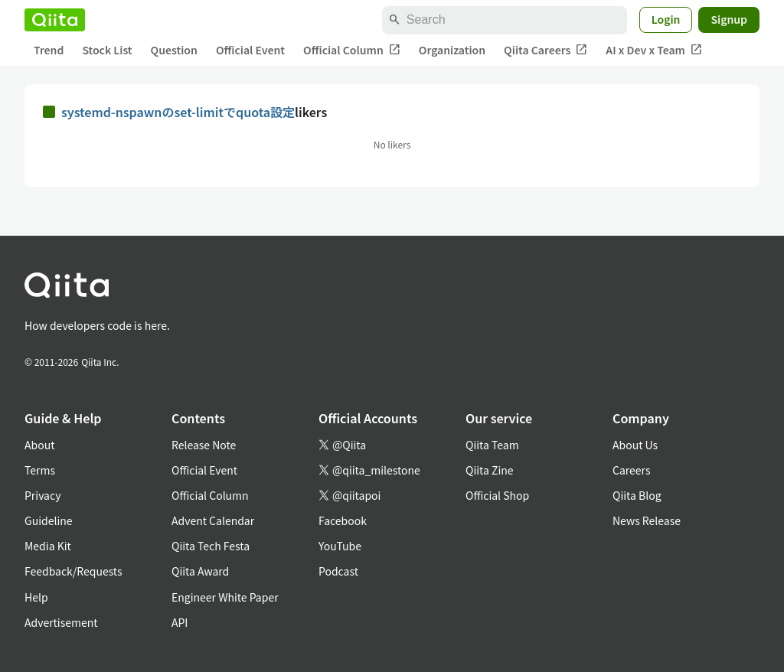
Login (666, 19)
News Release (647, 520)
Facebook (343, 520)
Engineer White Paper (225, 597)
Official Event (250, 50)
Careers (631, 470)
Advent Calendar (213, 520)
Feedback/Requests (73, 571)
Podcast (338, 571)
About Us (635, 445)
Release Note (204, 445)
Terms (40, 470)
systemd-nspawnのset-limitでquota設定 (178, 112)
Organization (452, 50)
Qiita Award (200, 571)
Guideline (49, 520)
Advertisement (61, 622)
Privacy (42, 495)
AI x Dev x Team (654, 50)
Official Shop (497, 495)
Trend (49, 50)
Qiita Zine (490, 470)
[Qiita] (55, 20)
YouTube (340, 546)
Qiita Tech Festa (211, 546)
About (39, 445)
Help (36, 597)
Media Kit (48, 546)
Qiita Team (492, 445)
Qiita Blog (637, 495)
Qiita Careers (546, 50)
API (180, 622)
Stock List (107, 50)
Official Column (352, 50)
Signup (729, 19)
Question (174, 50)
